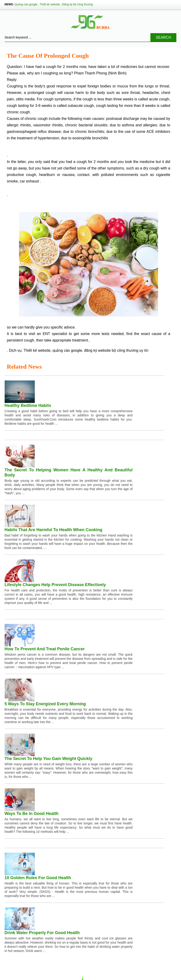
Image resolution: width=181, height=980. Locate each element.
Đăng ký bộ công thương (77, 4)
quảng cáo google (67, 350)
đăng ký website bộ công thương (111, 350)
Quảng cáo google (26, 4)
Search (164, 37)
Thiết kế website (50, 4)
